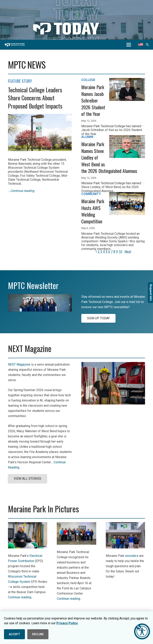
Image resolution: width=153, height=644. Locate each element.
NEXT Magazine (19, 364)
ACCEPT (14, 634)
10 (120, 252)
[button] (129, 45)
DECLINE (38, 634)
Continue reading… (21, 597)
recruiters (132, 556)
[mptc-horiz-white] (15, 45)
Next (128, 252)
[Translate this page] (141, 45)
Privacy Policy (67, 623)
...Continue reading (21, 191)
